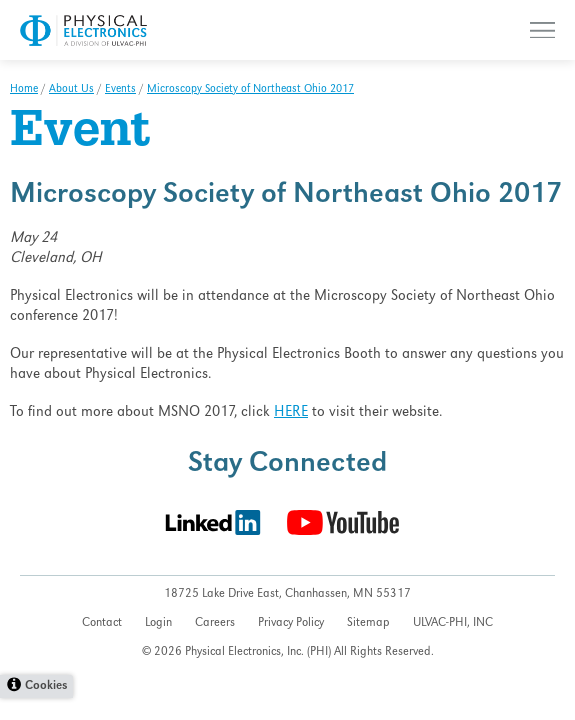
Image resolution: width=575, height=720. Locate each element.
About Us (71, 90)
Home (24, 90)
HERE (291, 413)
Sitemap (368, 623)
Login (158, 623)
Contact (102, 623)
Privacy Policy (291, 623)
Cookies (46, 686)
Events (120, 90)
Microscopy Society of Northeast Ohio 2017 (250, 90)
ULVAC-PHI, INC (453, 623)
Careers (215, 623)
